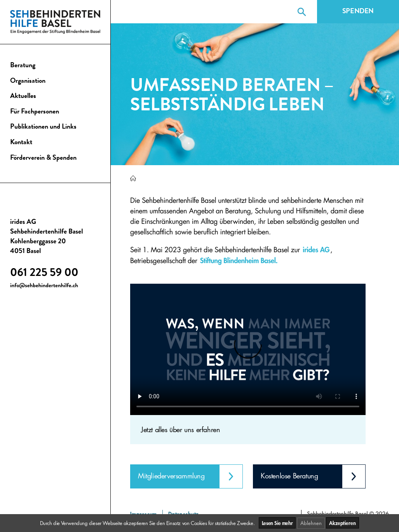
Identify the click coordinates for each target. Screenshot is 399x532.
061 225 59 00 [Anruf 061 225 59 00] (44, 274)
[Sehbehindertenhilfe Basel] (133, 179)
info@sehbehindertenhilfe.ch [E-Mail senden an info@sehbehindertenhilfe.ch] (44, 286)
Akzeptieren (342, 523)
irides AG (316, 249)
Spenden (358, 12)
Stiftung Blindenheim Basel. (239, 260)
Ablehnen (311, 523)
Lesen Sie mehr (277, 523)
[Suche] (302, 12)
